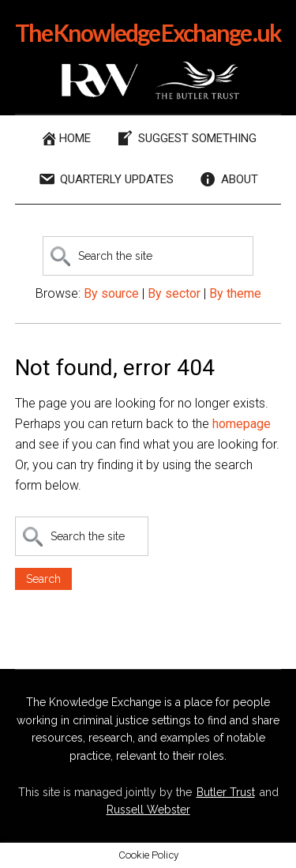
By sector (174, 293)
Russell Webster (148, 810)
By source (111, 293)
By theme (235, 293)
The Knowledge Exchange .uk (148, 32)
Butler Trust (226, 792)
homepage (242, 424)
